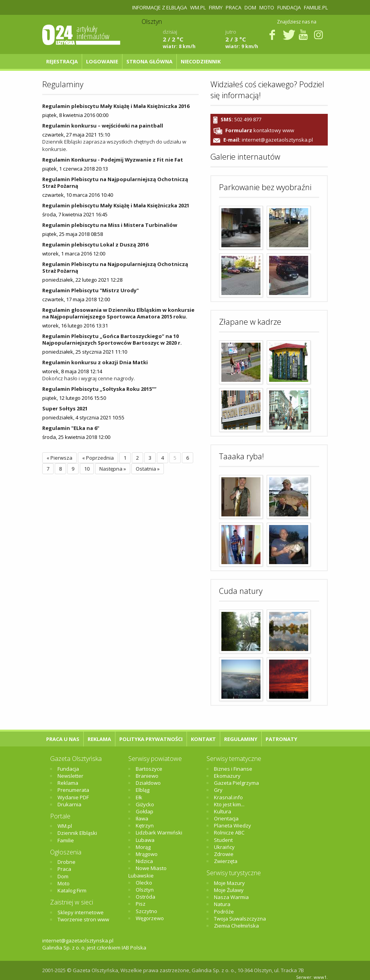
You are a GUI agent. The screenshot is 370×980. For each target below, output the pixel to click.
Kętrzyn (145, 825)
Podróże (224, 912)
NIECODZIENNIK (201, 61)
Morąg (143, 847)
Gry (218, 790)
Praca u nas (63, 739)
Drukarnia (69, 804)
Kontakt (203, 739)
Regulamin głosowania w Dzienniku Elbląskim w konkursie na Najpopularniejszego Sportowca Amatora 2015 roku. (118, 313)
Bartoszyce (149, 769)
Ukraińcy (224, 847)
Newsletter (70, 776)
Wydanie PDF (73, 797)
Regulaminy (241, 739)
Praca (233, 7)
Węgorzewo (150, 918)
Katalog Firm (72, 890)
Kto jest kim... (229, 804)
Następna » (113, 469)
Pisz (141, 904)
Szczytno (146, 911)
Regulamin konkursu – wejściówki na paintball (103, 126)
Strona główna (149, 61)
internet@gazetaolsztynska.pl (277, 140)
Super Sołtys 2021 (65, 408)
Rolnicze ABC (229, 833)
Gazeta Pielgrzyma (236, 783)
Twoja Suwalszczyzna (240, 919)
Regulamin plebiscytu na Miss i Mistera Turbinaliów (110, 225)
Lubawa (145, 840)
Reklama (99, 739)
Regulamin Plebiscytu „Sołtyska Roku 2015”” (99, 389)
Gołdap (145, 811)
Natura (222, 904)
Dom (250, 7)
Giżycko (145, 804)
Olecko (144, 883)
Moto (267, 7)
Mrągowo (147, 854)
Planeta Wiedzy (233, 825)
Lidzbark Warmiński (159, 833)
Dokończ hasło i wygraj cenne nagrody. (89, 378)
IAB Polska (134, 948)
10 (87, 469)
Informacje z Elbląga (160, 7)
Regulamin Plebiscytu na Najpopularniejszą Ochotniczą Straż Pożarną (115, 183)
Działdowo (148, 783)
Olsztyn (145, 890)
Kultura (223, 811)
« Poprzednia (98, 458)
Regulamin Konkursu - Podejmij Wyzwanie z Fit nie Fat (113, 160)
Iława (142, 818)
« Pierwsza (59, 458)
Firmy (216, 7)
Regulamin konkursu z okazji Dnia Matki (95, 362)
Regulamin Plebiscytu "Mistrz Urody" (91, 290)
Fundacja (289, 7)
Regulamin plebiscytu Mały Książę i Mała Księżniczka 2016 (116, 106)
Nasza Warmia (231, 897)
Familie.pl (316, 7)
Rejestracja (62, 61)
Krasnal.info (228, 797)
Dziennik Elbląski (77, 833)
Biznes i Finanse (233, 769)
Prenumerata (73, 790)
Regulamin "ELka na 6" (71, 428)
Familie (66, 840)
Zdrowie (224, 854)
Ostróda (145, 897)
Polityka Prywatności (151, 739)
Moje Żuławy (229, 890)
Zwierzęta (226, 861)
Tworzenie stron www (83, 919)
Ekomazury (227, 776)
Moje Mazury (229, 883)
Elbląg (143, 790)
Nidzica (144, 861)
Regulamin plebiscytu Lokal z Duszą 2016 (95, 245)
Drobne (66, 862)
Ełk (139, 797)
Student (223, 840)
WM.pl (198, 7)
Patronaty (281, 739)
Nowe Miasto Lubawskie (147, 872)
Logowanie (102, 61)
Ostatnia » (148, 469)
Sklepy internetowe (81, 912)
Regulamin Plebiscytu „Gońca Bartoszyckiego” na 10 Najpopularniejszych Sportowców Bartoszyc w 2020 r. (112, 339)
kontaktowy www (260, 130)
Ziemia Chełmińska (236, 926)
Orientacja (226, 818)
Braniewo (147, 776)
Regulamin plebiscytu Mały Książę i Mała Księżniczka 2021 (116, 205)
